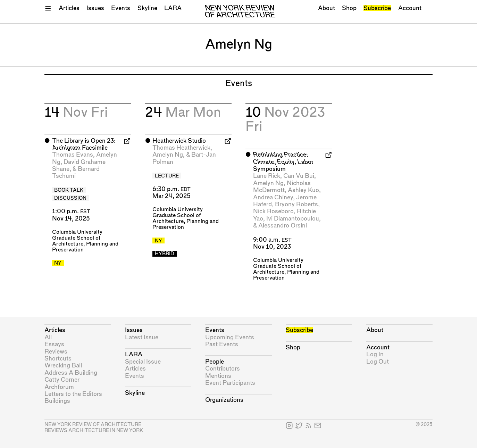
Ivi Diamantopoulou (293, 219)
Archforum (59, 387)
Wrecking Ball (63, 366)
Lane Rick (267, 176)
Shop (349, 8)
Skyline (147, 8)
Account (410, 8)
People (215, 362)
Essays (54, 344)
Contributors (223, 369)
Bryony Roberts (296, 204)
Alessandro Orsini (283, 226)
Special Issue (143, 362)
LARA (173, 8)
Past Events (222, 344)
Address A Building (71, 373)
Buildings (57, 401)
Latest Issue (142, 337)
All (48, 337)
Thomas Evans (73, 155)
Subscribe (377, 8)
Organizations (224, 400)
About (327, 8)
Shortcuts (58, 359)
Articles (69, 8)
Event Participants (230, 383)
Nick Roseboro (273, 211)
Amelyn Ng (168, 155)
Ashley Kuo (303, 190)
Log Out (378, 362)
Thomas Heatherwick (181, 148)
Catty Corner (62, 380)
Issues (95, 8)
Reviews (56, 352)
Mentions (218, 376)
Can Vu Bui (299, 176)
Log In (375, 354)
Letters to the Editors (73, 394)
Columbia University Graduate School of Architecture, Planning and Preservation (286, 269)
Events (121, 8)
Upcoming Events (230, 337)
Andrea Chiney (273, 197)
